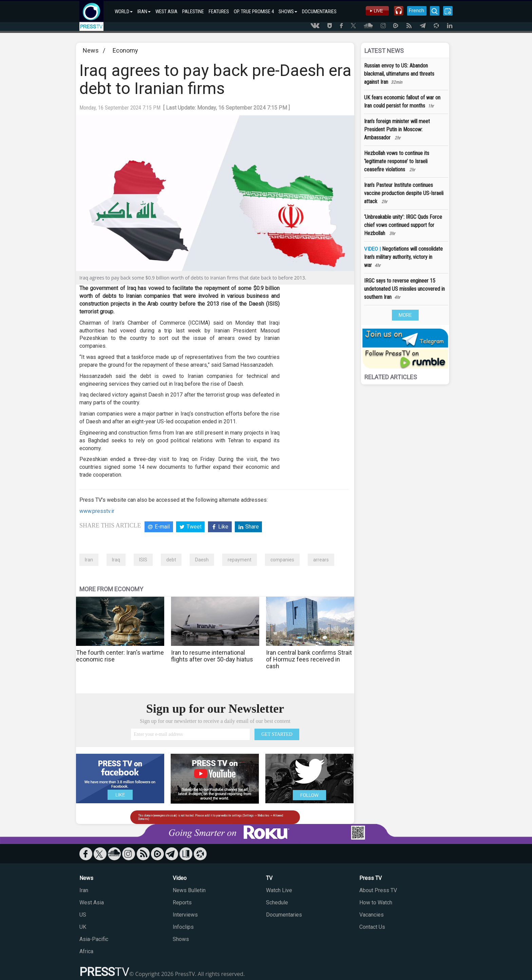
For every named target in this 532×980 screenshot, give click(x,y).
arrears (321, 560)
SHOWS (288, 12)
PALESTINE (193, 12)
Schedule (277, 902)
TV (269, 878)
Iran (89, 560)
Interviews (185, 915)
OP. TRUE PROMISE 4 (254, 12)
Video (180, 878)
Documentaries (284, 915)
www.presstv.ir (97, 511)
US (83, 915)
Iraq (116, 560)
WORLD (124, 12)
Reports (182, 902)
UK (83, 927)
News (91, 50)
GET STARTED (277, 734)
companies (282, 560)
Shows (181, 939)
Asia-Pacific (94, 939)
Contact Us (372, 927)
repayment (240, 560)
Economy (125, 50)
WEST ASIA (166, 12)
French (416, 11)
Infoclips (183, 927)
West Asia (92, 902)
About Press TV (378, 890)
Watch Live (279, 890)
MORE (405, 315)
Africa (86, 951)
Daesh (202, 560)
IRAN (144, 12)
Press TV (370, 878)
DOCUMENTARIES (319, 12)
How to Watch (376, 902)
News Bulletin (189, 890)
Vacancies (372, 915)
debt (171, 560)
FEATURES (219, 12)
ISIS (143, 560)
